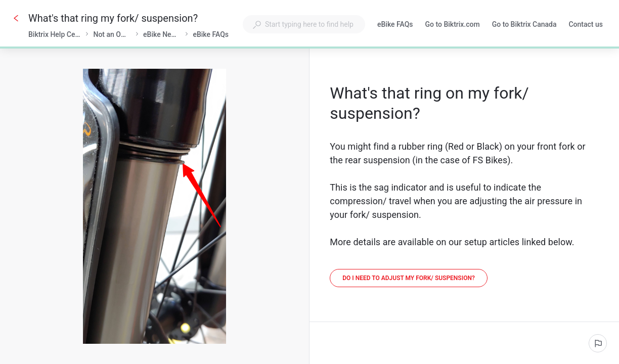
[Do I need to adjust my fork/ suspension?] (409, 278)
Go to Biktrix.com (453, 25)
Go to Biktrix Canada (524, 25)
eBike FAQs (395, 25)
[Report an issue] (598, 343)
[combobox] (304, 24)
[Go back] (16, 18)
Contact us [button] (586, 24)
